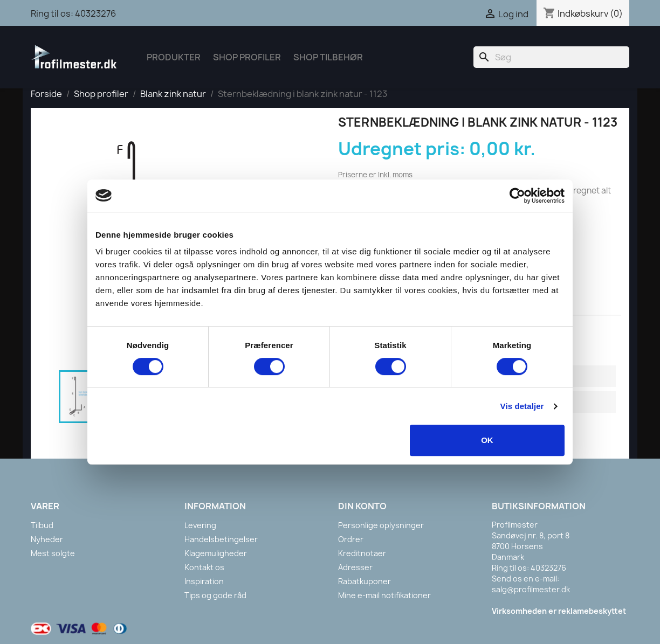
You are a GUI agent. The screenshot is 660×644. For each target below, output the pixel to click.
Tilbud (42, 525)
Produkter (174, 57)
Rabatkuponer (365, 581)
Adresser (355, 567)
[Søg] (551, 57)
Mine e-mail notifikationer (384, 595)
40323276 (95, 13)
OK (487, 440)
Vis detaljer (522, 406)
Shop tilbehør (328, 57)
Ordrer (351, 539)
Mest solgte (53, 553)
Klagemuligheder (216, 553)
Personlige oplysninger (381, 525)
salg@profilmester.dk (531, 589)
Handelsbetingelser (221, 539)
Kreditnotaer (362, 553)
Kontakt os (204, 567)
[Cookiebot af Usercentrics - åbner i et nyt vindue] (517, 196)
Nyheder (47, 539)
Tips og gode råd (215, 595)
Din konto (362, 506)
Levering (200, 525)
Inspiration (204, 581)
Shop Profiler (247, 57)
